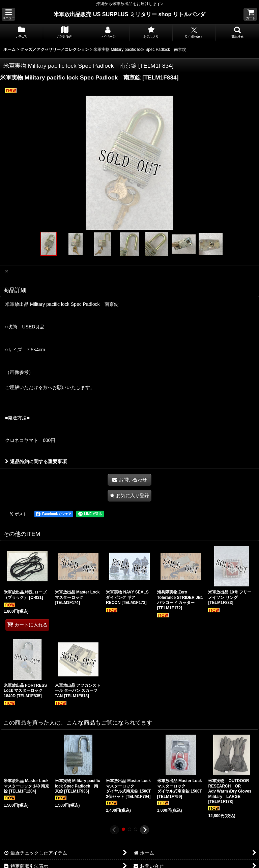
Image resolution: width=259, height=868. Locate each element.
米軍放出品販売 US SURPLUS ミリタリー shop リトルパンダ (129, 14)
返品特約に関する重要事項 (36, 461)
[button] (8, 14)
